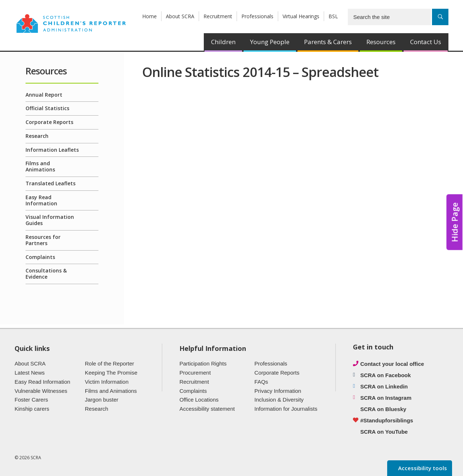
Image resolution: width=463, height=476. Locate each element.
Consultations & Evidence (46, 274)
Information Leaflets (52, 150)
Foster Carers (31, 400)
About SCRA (180, 16)
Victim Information (107, 382)
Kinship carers (32, 409)
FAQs (261, 382)
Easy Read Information (41, 200)
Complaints (40, 257)
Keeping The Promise (111, 373)
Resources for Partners (43, 240)
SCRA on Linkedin (384, 386)
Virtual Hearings (301, 16)
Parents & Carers (328, 42)
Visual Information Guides (50, 220)
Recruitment (218, 16)
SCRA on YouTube (384, 432)
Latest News (30, 373)
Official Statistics (47, 108)
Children (223, 42)
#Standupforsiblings (387, 420)
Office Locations (199, 400)
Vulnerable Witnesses (41, 391)
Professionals (257, 16)
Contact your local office (392, 364)
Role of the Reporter (110, 363)
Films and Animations (40, 166)
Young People (270, 42)
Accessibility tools (422, 468)
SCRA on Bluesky (383, 409)
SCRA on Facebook (386, 375)
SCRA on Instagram (386, 398)
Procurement (195, 373)
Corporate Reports (49, 122)
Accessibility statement (207, 409)
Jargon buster (102, 400)
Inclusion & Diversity (279, 400)
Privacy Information (278, 391)
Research (37, 136)
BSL (333, 16)
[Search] (440, 17)
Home (149, 16)
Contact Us (426, 42)
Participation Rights (203, 363)
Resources (381, 42)
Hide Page (455, 222)
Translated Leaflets (50, 183)
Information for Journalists (286, 409)
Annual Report (44, 95)
